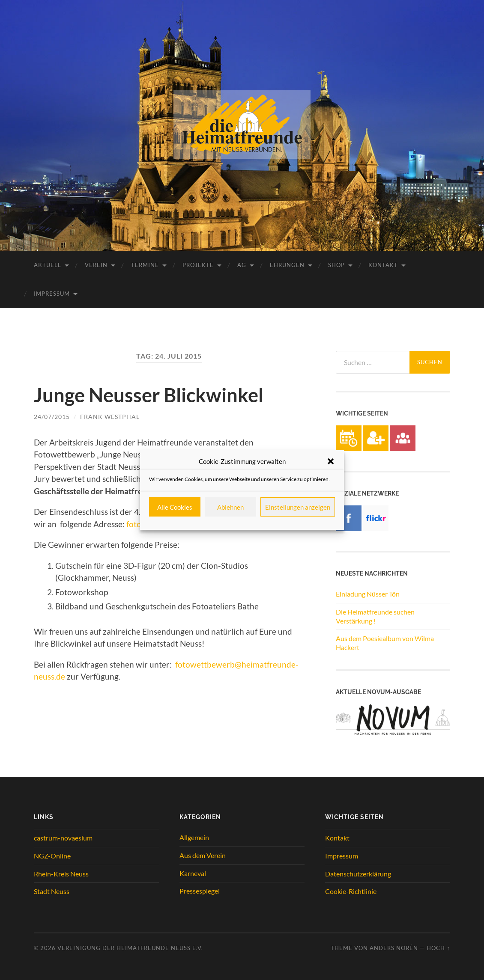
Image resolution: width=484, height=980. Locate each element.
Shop (336, 265)
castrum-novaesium (63, 838)
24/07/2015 (52, 417)
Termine (145, 265)
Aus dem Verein (203, 855)
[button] (331, 461)
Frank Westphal (110, 417)
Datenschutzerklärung (358, 874)
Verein (96, 265)
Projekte (198, 265)
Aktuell (48, 265)
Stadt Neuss (52, 891)
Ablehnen (230, 507)
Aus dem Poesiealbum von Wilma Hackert (385, 643)
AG (242, 265)
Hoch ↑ (438, 948)
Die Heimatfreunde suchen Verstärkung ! (375, 616)
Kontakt (383, 265)
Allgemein (194, 837)
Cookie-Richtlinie (351, 891)
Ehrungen (287, 265)
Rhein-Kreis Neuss (61, 874)
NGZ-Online (52, 856)
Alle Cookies (175, 507)
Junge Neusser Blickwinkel (149, 395)
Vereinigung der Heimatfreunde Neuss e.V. (130, 948)
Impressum (52, 294)
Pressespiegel (200, 891)
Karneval (193, 873)
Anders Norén (394, 948)
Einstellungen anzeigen (298, 507)
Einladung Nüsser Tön (368, 594)
